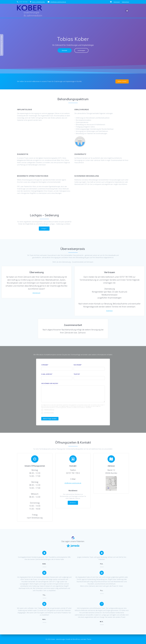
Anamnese (109, 312)
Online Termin (122, 82)
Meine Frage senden (50, 420)
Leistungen (82, 51)
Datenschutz (125, 2)
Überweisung (36, 294)
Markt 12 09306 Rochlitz (38, 2)
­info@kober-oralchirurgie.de (58, 2)
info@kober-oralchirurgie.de (73, 485)
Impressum (117, 2)
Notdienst (73, 505)
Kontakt (64, 51)
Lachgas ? (44, 229)
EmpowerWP (96, 639)
